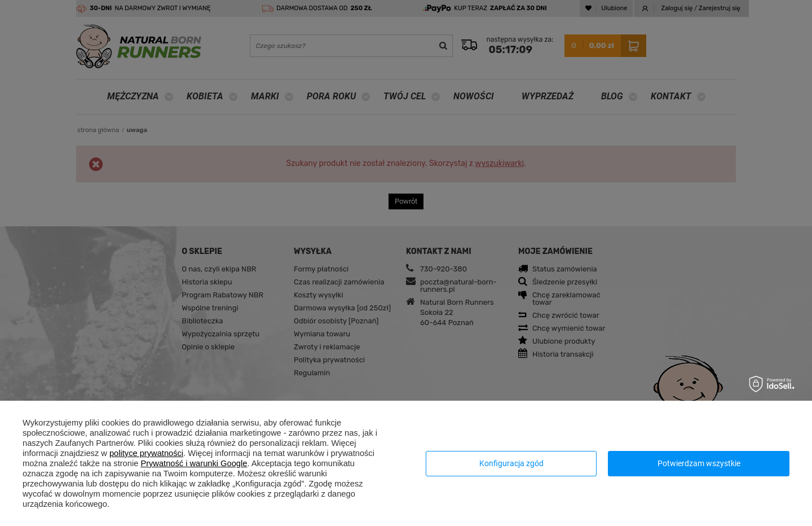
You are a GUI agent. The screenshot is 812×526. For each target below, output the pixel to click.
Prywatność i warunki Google (194, 463)
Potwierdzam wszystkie (699, 463)
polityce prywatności (146, 453)
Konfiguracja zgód (511, 463)
